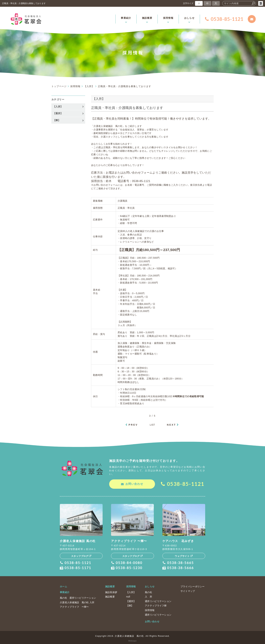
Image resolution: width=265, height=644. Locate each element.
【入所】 (58, 107)
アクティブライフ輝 (156, 605)
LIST (152, 425)
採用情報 (131, 586)
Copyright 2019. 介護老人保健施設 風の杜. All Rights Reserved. (132, 636)
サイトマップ (188, 591)
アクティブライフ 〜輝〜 (74, 607)
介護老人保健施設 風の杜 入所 (77, 602)
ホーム (63, 586)
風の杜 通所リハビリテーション (78, 598)
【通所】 (58, 113)
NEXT (172, 425)
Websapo (132, 641)
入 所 (148, 596)
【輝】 (57, 120)
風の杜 (148, 592)
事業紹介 (65, 592)
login (261, 3)
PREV (133, 425)
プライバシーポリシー (193, 586)
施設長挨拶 (111, 592)
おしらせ (150, 586)
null (128, 596)
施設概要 (110, 586)
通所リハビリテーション (158, 601)
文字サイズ (188, 3)
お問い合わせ (152, 621)
